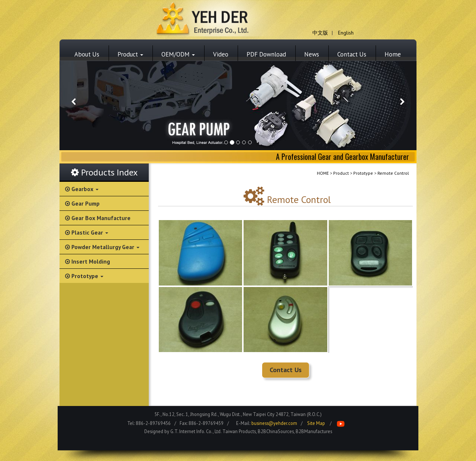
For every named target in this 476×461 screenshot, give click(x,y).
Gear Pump (82, 203)
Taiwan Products (239, 431)
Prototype (84, 276)
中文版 (320, 33)
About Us (87, 54)
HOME (323, 173)
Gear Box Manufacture (98, 218)
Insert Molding (88, 261)
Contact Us (352, 54)
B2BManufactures (314, 431)
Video (221, 54)
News (312, 54)
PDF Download (266, 54)
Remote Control (393, 173)
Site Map (316, 423)
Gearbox (82, 189)
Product (341, 173)
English (346, 33)
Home (393, 54)
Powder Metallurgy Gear (102, 247)
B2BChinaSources (276, 431)
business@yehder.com (274, 423)
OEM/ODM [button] (178, 54)
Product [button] (130, 54)
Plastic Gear (87, 232)
